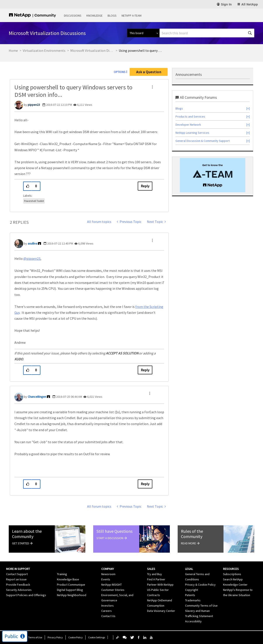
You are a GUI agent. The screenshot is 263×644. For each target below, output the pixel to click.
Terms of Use (35, 637)
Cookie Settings (97, 637)
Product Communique (71, 585)
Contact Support (17, 574)
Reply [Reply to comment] (145, 370)
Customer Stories (113, 590)
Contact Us (108, 616)
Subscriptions (232, 574)
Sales (151, 569)
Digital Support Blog (70, 590)
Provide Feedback (18, 585)
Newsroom (108, 574)
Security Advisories (19, 590)
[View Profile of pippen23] (34, 105)
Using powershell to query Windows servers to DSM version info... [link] (141, 50)
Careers (107, 611)
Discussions (73, 16)
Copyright (192, 590)
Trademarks (193, 600)
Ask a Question (149, 72)
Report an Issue (16, 579)
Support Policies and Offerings (26, 595)
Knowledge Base (68, 579)
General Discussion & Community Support (203, 141)
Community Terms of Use (201, 606)
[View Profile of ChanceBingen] (37, 397)
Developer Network (188, 125)
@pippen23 (32, 259)
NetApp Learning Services (192, 133)
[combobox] (207, 33)
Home (13, 50)
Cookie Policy (76, 637)
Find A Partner (156, 579)
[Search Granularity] (143, 33)
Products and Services (190, 116)
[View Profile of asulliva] (33, 243)
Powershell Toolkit (34, 201)
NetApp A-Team (131, 16)
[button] (152, 87)
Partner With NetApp (160, 585)
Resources (231, 569)
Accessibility (193, 621)
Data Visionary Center (161, 611)
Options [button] (120, 72)
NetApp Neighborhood (72, 595)
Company (108, 569)
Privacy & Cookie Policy (200, 585)
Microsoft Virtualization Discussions (92, 50)
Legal (189, 569)
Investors (107, 606)
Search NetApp (233, 579)
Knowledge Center (235, 585)
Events (106, 579)
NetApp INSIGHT (112, 585)
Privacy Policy (55, 637)
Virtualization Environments (44, 50)
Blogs (112, 16)
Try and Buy (155, 574)
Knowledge (95, 16)
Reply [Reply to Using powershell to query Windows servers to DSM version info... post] (145, 186)
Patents (190, 595)
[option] (213, 175)
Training (62, 574)
